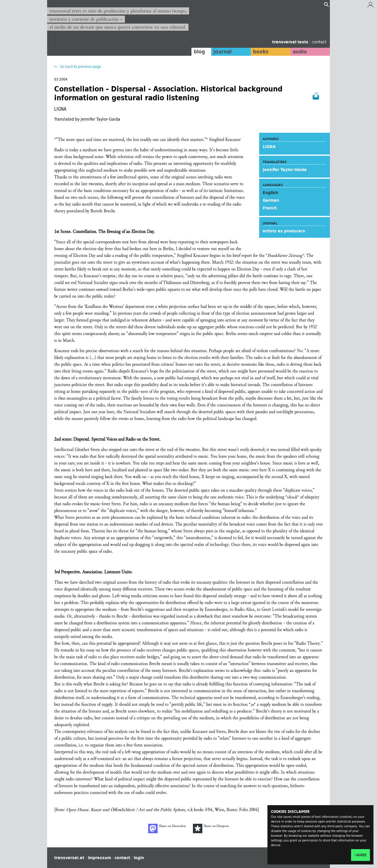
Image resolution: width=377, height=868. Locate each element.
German (271, 200)
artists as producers (284, 231)
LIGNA (269, 147)
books (261, 52)
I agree (361, 855)
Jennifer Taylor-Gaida (285, 170)
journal (223, 52)
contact (319, 42)
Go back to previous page (80, 67)
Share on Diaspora (211, 828)
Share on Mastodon (167, 828)
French (270, 208)
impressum (99, 858)
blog (199, 52)
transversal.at (69, 858)
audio (300, 52)
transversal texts (291, 42)
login (139, 858)
